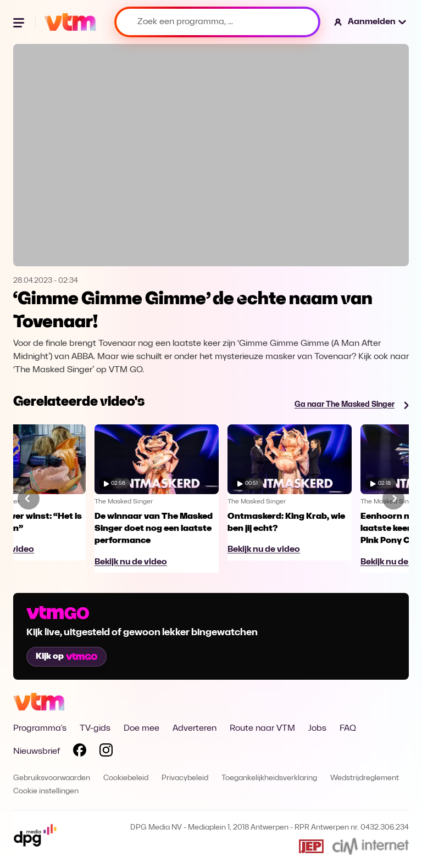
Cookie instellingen (46, 791)
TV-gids (95, 729)
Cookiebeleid (126, 778)
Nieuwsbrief (37, 752)
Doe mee (141, 729)
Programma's (40, 729)
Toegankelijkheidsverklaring (269, 778)
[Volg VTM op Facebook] (80, 752)
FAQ (348, 729)
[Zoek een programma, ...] (217, 22)
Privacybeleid (185, 778)
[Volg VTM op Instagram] (106, 752)
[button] (371, 22)
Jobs (317, 729)
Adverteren (195, 729)
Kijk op (66, 657)
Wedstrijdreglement (365, 778)
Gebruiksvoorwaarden (52, 778)
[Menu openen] (20, 22)
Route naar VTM (262, 729)
